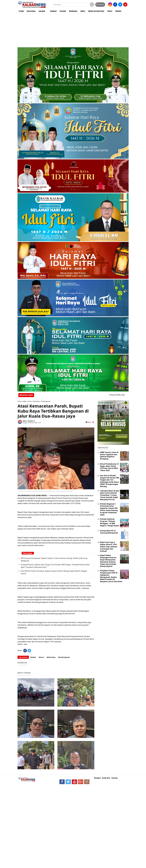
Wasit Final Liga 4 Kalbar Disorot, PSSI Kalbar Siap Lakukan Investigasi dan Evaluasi (109, 547)
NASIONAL (31, 11)
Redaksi (97, 778)
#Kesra (41, 657)
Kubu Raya (36, 401)
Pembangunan (46, 401)
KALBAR (42, 11)
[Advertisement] (73, 29)
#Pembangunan (64, 657)
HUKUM (63, 11)
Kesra (30, 401)
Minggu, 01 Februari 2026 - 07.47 (32, 423)
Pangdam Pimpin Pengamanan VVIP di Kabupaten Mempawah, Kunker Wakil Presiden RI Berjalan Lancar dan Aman (111, 576)
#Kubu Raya (51, 657)
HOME (21, 11)
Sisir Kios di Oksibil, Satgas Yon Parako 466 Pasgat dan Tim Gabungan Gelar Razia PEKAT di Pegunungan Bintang (110, 481)
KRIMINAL (73, 11)
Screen (100, 4)
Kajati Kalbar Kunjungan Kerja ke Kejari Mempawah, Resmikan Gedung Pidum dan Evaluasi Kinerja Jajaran (108, 561)
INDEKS (118, 11)
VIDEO (110, 11)
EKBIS (83, 11)
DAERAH (53, 11)
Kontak (115, 778)
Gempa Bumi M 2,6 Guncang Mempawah (109, 532)
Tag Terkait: (23, 657)
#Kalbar (33, 657)
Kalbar (25, 401)
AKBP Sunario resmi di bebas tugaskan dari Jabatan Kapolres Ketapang (109, 456)
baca (88, 422)
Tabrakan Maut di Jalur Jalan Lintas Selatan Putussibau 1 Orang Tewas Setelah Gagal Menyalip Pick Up (110, 495)
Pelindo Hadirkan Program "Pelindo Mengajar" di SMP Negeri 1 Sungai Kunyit (110, 522)
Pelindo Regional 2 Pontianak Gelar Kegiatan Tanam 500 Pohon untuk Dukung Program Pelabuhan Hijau (109, 509)
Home (19, 401)
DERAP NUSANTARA (96, 11)
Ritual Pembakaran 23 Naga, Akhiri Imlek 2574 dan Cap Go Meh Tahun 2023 (109, 467)
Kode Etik (106, 778)
